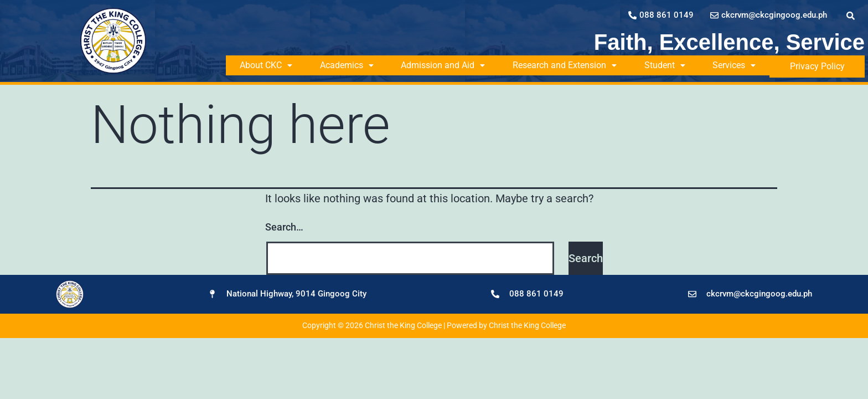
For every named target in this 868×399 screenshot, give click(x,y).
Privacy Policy (824, 65)
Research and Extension (573, 65)
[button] (267, 65)
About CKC (267, 65)
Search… (284, 225)
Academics (350, 65)
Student (675, 65)
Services (747, 65)
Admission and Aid (449, 65)
